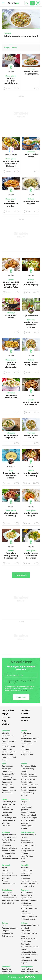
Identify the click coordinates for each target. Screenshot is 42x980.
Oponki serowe (7, 873)
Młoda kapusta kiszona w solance (31, 325)
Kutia (23, 859)
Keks (23, 861)
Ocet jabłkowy (27, 895)
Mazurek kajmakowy (10, 895)
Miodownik (6, 823)
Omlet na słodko (8, 736)
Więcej (23, 690)
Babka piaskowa (8, 853)
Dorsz (23, 747)
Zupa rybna (25, 840)
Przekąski (25, 717)
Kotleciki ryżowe (27, 826)
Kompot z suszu (27, 856)
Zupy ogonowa (7, 766)
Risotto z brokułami (28, 815)
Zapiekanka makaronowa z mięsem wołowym (30, 947)
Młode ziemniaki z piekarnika (31, 403)
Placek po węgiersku (10, 928)
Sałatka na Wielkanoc (30, 785)
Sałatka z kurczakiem (29, 777)
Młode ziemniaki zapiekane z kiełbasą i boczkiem (11, 165)
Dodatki (25, 714)
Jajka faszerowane (9, 835)
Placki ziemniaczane (29, 741)
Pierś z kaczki (26, 733)
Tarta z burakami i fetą (30, 972)
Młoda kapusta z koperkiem (31, 363)
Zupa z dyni (6, 769)
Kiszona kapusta (27, 892)
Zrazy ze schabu (27, 755)
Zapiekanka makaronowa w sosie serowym (29, 933)
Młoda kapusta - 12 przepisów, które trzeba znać (31, 75)
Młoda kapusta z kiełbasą (11, 514)
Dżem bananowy (27, 914)
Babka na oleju (8, 810)
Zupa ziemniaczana (9, 780)
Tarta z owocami (8, 892)
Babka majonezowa (9, 898)
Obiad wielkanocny (9, 837)
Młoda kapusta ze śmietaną (31, 474)
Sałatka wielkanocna (10, 859)
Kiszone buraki (27, 906)
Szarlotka (5, 807)
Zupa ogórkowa (8, 788)
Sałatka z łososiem (28, 774)
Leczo (4, 925)
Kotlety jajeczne (27, 969)
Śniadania (26, 710)
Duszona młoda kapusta (31, 203)
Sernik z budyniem (9, 802)
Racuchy (5, 739)
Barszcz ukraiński (8, 774)
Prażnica (5, 760)
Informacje (31, 69)
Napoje (5, 714)
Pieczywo (6, 717)
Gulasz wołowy (8, 933)
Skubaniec (6, 826)
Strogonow (6, 931)
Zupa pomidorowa (9, 790)
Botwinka (25, 868)
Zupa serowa (7, 782)
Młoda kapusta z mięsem (31, 514)
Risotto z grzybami (28, 812)
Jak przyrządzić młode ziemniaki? (31, 157)
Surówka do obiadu (28, 766)
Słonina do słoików (28, 919)
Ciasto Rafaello (8, 812)
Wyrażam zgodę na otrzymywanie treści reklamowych (19, 682)
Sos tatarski (6, 856)
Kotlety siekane (27, 744)
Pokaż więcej (21, 575)
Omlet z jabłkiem (8, 747)
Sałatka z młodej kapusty (31, 283)
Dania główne (8, 710)
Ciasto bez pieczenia (10, 818)
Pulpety (24, 736)
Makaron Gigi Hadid (29, 952)
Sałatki (24, 721)
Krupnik (24, 804)
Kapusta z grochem (28, 845)
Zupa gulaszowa (8, 785)
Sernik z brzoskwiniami (30, 884)
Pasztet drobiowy (8, 840)
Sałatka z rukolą (27, 782)
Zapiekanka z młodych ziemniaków (11, 365)
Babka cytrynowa (8, 851)
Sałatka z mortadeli (29, 788)
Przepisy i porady (11, 48)
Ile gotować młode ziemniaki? (11, 318)
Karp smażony (26, 848)
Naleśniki (5, 744)
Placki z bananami (9, 757)
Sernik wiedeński (27, 886)
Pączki (4, 868)
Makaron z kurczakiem (30, 739)
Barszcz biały (7, 777)
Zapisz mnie (21, 697)
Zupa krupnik (7, 771)
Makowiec (6, 815)
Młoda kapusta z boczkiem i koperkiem (31, 556)
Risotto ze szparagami (30, 818)
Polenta (24, 828)
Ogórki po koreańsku (29, 917)
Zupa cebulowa (8, 793)
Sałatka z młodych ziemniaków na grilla (11, 82)
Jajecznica (6, 733)
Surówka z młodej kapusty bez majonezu (11, 556)
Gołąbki (24, 802)
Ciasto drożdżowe (9, 804)
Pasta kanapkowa (9, 741)
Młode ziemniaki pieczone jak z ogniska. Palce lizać (11, 286)
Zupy (4, 721)
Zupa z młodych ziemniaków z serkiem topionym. (11, 477)
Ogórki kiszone (27, 898)
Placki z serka (7, 749)
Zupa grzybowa (27, 843)
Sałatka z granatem (29, 790)
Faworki (5, 870)
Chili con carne (7, 936)
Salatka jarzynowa (28, 780)
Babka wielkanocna (9, 848)
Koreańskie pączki (9, 884)
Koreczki (5, 881)
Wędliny (5, 724)
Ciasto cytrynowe (8, 820)
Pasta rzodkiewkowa (29, 881)
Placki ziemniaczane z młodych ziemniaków (11, 205)
